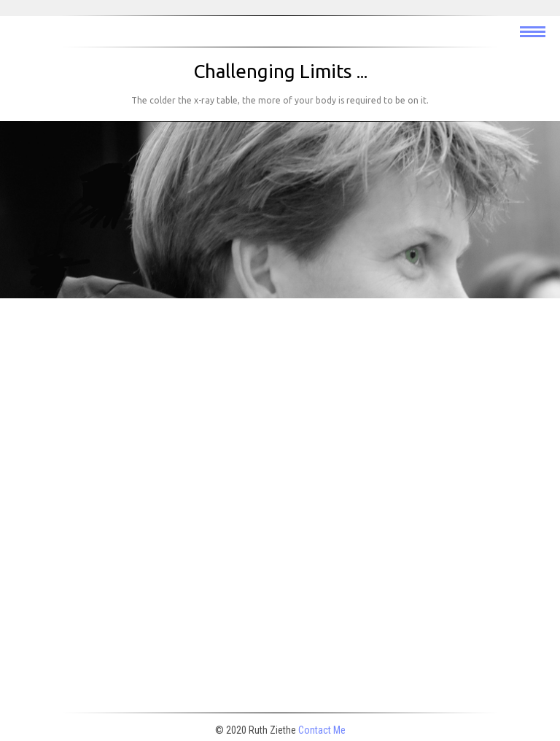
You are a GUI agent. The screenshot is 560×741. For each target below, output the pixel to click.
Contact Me (322, 730)
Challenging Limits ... (280, 71)
